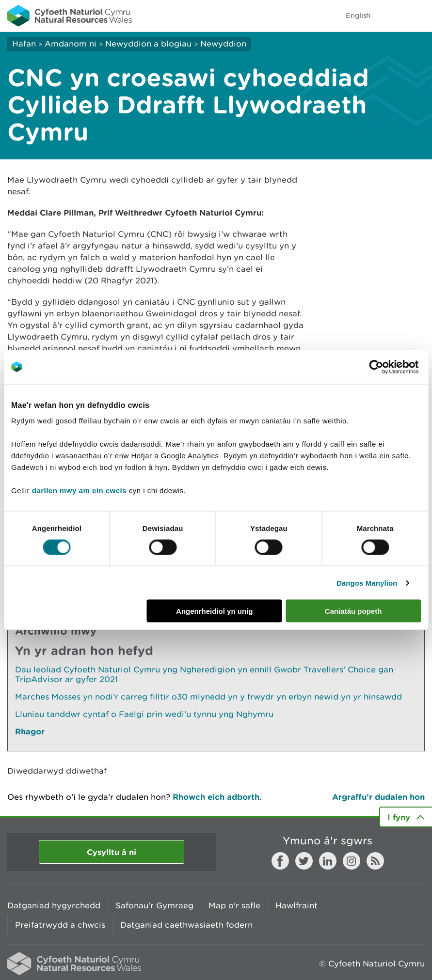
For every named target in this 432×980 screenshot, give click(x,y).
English (358, 15)
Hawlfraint (296, 905)
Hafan (24, 44)
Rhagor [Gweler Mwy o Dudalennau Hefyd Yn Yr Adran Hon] (30, 731)
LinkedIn (328, 861)
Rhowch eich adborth (216, 797)
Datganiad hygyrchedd (54, 905)
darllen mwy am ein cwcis (79, 490)
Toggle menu (418, 16)
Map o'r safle (234, 905)
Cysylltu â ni (112, 852)
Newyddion (223, 44)
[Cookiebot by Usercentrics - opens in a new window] (393, 367)
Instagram (352, 861)
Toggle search (391, 16)
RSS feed (375, 861)
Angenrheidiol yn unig (214, 611)
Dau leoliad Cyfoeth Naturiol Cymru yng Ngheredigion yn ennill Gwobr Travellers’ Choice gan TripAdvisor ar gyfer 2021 (204, 674)
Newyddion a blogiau (150, 44)
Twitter (304, 861)
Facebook (280, 861)
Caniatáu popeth (353, 611)
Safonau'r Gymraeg (154, 905)
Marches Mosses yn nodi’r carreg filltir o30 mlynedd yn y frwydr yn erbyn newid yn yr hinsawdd (208, 697)
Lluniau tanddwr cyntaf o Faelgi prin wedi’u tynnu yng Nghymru (144, 714)
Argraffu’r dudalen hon (378, 797)
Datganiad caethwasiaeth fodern (186, 925)
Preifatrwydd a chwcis (60, 925)
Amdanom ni (71, 44)
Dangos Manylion (367, 583)
